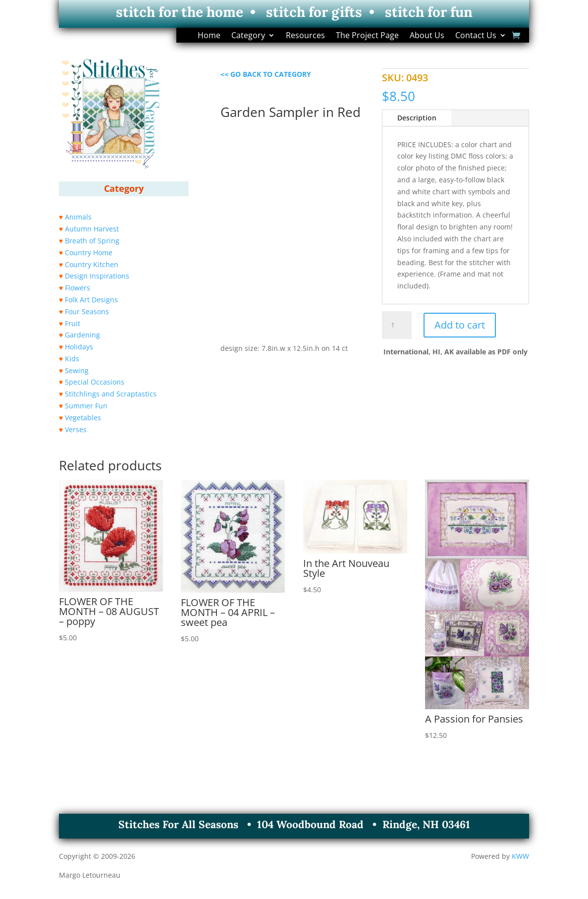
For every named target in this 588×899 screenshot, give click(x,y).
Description (417, 118)
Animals (78, 217)
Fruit (73, 323)
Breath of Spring (92, 241)
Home (209, 36)
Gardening (82, 335)
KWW (520, 856)
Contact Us (476, 36)
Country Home (89, 253)
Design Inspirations (97, 276)
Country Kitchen (92, 264)
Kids (72, 359)
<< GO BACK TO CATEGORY (266, 74)
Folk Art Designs (91, 300)
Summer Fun (86, 406)
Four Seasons (87, 311)
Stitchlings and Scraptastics (111, 394)
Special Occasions (95, 382)
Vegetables (83, 418)
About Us (427, 36)
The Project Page (367, 36)
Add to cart (460, 325)
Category (248, 36)
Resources (305, 36)
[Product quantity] (397, 325)
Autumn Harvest (92, 229)
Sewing (77, 370)
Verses (76, 429)
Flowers (78, 288)
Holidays (79, 347)
